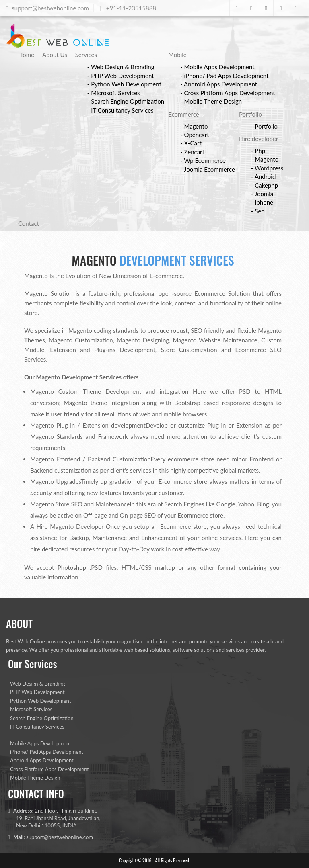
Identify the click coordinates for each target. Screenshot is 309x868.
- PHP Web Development (121, 76)
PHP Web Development (37, 692)
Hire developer (259, 139)
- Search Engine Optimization (126, 101)
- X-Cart (191, 143)
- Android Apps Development (219, 84)
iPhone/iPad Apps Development (47, 752)
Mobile (177, 55)
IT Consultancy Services (37, 727)
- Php (258, 151)
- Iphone (262, 202)
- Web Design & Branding (121, 67)
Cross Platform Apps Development (49, 769)
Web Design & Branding (38, 684)
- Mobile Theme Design (211, 101)
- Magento (194, 126)
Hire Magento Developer (70, 526)
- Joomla (262, 194)
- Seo (258, 211)
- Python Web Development (124, 84)
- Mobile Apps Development (217, 67)
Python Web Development (40, 701)
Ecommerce (184, 114)
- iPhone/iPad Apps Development (224, 76)
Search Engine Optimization (42, 718)
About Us (55, 55)
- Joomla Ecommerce (208, 169)
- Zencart (192, 152)
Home (26, 55)
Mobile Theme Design (35, 778)
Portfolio (250, 114)
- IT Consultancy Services (121, 110)
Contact (29, 223)
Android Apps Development (42, 760)
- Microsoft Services (114, 93)
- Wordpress (267, 168)
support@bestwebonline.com (60, 837)
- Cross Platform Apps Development (228, 93)
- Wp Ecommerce (203, 160)
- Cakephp (265, 185)
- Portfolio (264, 126)
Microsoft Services (31, 709)
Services (86, 55)
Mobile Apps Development (41, 743)
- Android (263, 176)
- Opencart (195, 135)
